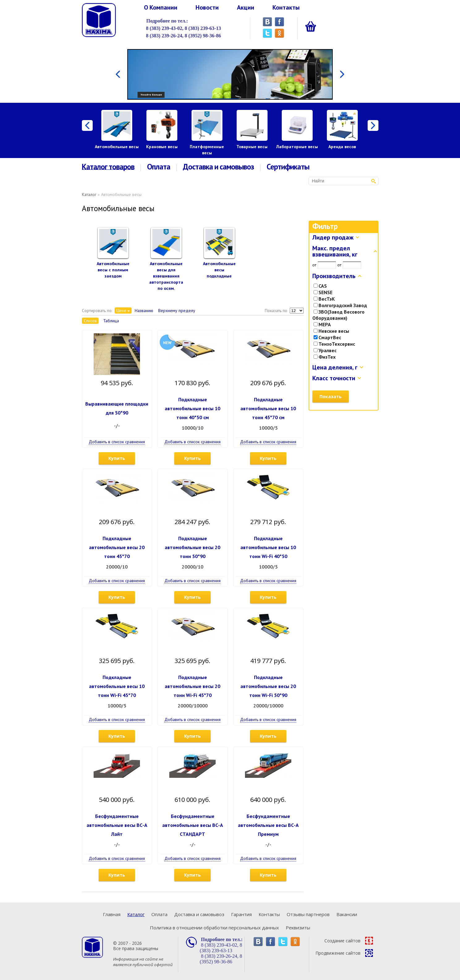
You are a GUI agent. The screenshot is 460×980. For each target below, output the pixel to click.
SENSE (323, 292)
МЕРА (322, 324)
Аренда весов (342, 147)
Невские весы (331, 331)
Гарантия (241, 914)
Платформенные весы (207, 150)
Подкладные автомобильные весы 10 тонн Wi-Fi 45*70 (117, 686)
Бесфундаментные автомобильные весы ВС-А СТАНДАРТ (193, 825)
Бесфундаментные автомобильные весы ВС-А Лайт (117, 825)
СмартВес (327, 337)
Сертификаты (288, 167)
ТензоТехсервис (334, 344)
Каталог (89, 194)
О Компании (161, 7)
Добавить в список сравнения (117, 442)
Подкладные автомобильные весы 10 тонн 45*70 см (268, 408)
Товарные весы (252, 147)
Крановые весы (162, 147)
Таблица (111, 321)
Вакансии (347, 914)
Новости (207, 7)
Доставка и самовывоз (218, 167)
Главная (112, 914)
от (314, 265)
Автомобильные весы (117, 147)
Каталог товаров (108, 167)
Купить (117, 458)
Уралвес (325, 350)
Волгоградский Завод (340, 305)
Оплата (159, 167)
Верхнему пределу (177, 311)
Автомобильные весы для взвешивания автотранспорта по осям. (166, 276)
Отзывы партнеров (308, 914)
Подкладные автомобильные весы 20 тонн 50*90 (192, 547)
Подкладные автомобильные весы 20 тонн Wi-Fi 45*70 (192, 686)
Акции (246, 7)
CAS (320, 286)
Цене (121, 311)
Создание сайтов (349, 941)
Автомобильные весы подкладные (219, 270)
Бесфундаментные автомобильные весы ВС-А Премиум (268, 825)
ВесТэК (324, 299)
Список (90, 321)
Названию (144, 311)
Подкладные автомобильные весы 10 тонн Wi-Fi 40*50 (268, 547)
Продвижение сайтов (344, 953)
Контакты (286, 7)
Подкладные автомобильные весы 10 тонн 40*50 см (192, 408)
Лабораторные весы (297, 147)
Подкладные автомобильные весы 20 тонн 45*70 (117, 547)
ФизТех (325, 357)
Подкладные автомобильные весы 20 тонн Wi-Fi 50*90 (268, 686)
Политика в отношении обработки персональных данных (214, 928)
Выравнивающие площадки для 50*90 (117, 408)
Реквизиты (298, 928)
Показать (331, 396)
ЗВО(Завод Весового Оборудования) (338, 315)
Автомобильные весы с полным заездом (113, 270)
